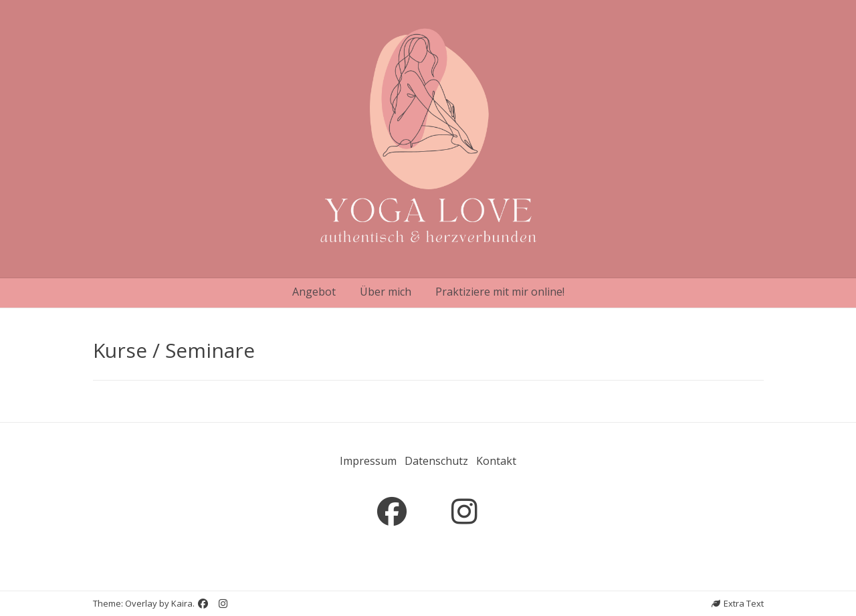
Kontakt (496, 461)
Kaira (182, 603)
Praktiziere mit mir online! (500, 292)
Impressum (368, 461)
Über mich (386, 292)
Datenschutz (436, 461)
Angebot (314, 292)
